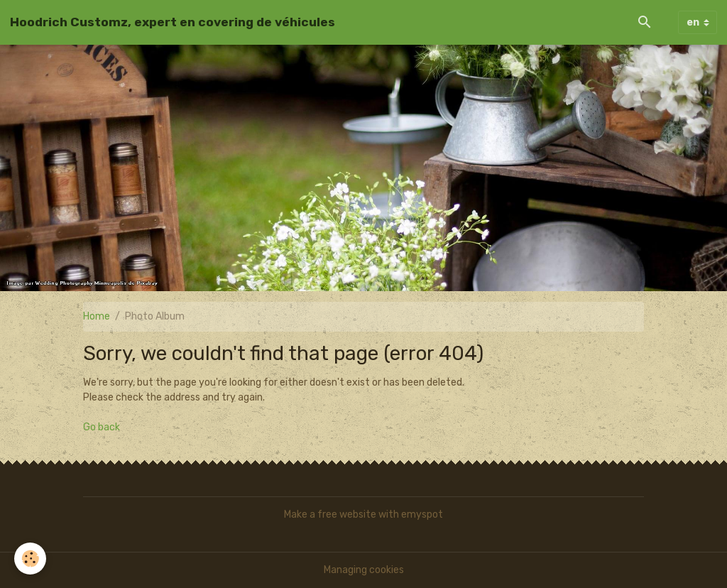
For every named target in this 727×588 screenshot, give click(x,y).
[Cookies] (30, 559)
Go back (102, 427)
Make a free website (330, 514)
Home (97, 316)
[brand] (173, 22)
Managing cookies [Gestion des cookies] (364, 570)
